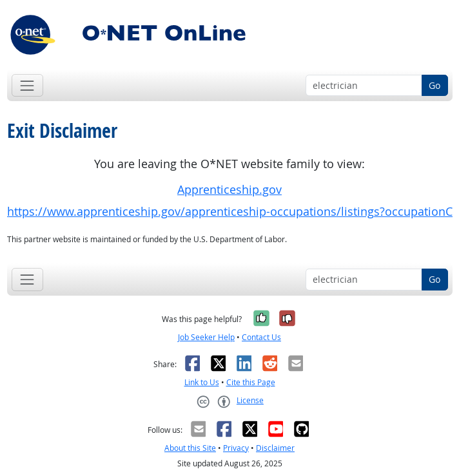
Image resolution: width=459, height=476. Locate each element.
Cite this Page (251, 382)
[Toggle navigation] (27, 85)
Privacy (236, 448)
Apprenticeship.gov (229, 190)
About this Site (190, 448)
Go (435, 85)
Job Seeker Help (206, 337)
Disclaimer (275, 448)
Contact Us (261, 337)
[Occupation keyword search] (364, 86)
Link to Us (202, 382)
